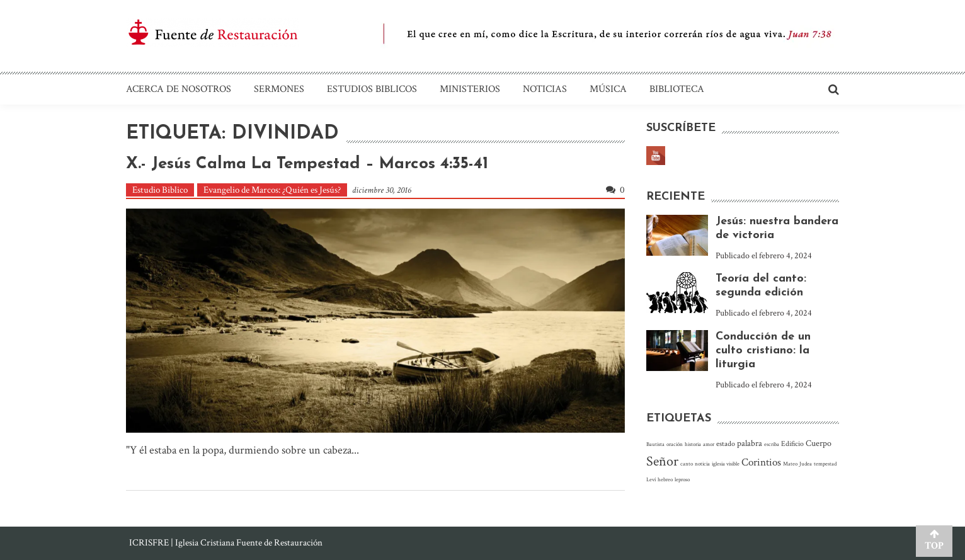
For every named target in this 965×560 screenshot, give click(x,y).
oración (675, 444)
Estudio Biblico (160, 190)
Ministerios (470, 89)
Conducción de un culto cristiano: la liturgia (763, 351)
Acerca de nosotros (179, 89)
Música (608, 89)
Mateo (790, 464)
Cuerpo (819, 443)
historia (693, 444)
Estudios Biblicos (372, 89)
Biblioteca (677, 89)
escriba (772, 444)
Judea (806, 464)
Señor (662, 461)
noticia (702, 464)
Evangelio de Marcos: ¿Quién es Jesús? (272, 190)
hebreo (665, 479)
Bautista (655, 444)
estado (726, 444)
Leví (651, 479)
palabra (750, 443)
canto (687, 464)
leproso (682, 479)
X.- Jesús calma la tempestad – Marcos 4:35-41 (307, 164)
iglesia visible (726, 464)
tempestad (825, 464)
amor (709, 444)
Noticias (545, 89)
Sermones (279, 89)
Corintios (761, 462)
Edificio (792, 444)
